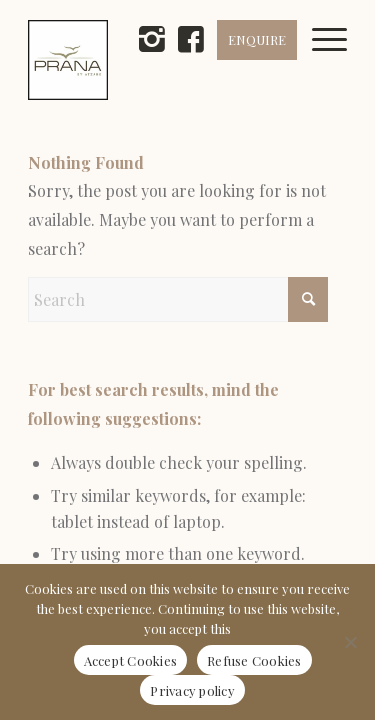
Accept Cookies (131, 660)
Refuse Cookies (254, 660)
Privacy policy (192, 690)
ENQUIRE (257, 39)
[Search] (178, 299)
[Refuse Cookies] (350, 642)
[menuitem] (337, 60)
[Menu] (337, 60)
